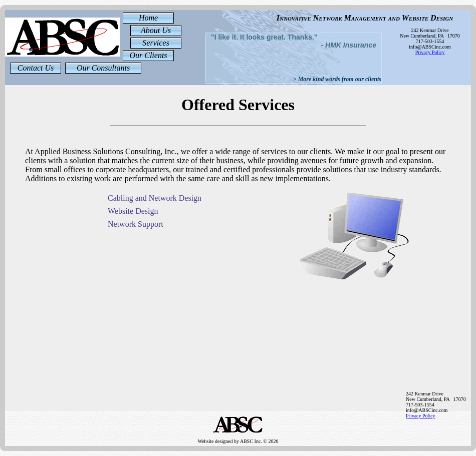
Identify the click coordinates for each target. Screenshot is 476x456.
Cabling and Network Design (155, 198)
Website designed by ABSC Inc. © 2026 (238, 436)
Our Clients (148, 55)
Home (148, 18)
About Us (156, 30)
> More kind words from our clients (337, 79)
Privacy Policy (430, 52)
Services (156, 43)
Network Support (136, 224)
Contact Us (36, 68)
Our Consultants (103, 68)
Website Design (133, 211)
